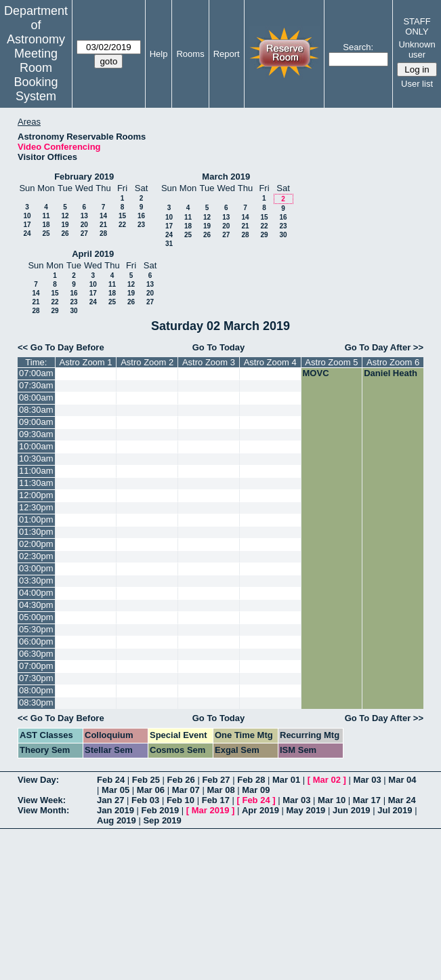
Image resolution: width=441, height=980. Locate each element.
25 (46, 233)
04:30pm (36, 605)
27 (84, 233)
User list (417, 84)
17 (27, 225)
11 (46, 216)
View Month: (43, 810)
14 (103, 216)
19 (65, 225)
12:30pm (36, 507)
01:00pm (36, 519)
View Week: (42, 800)
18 (46, 225)
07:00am (36, 373)
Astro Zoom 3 (209, 362)
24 (27, 233)
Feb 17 (216, 800)
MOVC (316, 373)
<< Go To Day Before (61, 347)
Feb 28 (251, 780)
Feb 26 (181, 780)
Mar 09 (256, 790)
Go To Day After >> (384, 347)
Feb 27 (216, 780)
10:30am (36, 458)
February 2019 (84, 177)
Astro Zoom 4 (270, 362)
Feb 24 (111, 780)
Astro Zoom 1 (85, 362)
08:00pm (36, 690)
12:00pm (36, 495)
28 (103, 233)
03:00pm (36, 568)
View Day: (38, 780)
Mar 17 (367, 800)
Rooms (190, 54)
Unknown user (417, 49)
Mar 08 (220, 790)
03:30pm (36, 580)
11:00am (36, 471)
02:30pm (36, 556)
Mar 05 (115, 790)
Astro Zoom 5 (331, 362)
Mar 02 (327, 780)
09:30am (36, 434)
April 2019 (93, 254)
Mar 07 (186, 790)
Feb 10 (181, 800)
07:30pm (36, 678)
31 (169, 244)
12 (65, 216)
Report (227, 54)
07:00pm (36, 666)
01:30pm (36, 532)
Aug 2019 (117, 820)
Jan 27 (110, 800)
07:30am (36, 385)
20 (84, 225)
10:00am (36, 446)
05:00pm (36, 617)
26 (65, 233)
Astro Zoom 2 (147, 362)
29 (264, 235)
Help (159, 54)
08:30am (36, 410)
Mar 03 (367, 780)
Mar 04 (402, 780)
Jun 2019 (352, 810)
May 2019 (306, 810)
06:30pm (36, 654)
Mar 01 (286, 780)
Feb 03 (145, 800)
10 (27, 216)
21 (103, 225)
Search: (358, 47)
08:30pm (36, 702)
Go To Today (219, 347)
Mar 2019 (211, 810)
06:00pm (36, 641)
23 (141, 225)
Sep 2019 (162, 820)
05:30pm (36, 629)
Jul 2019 (395, 810)
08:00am (36, 397)
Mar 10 (332, 800)
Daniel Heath (391, 373)
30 (283, 235)
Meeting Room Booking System (36, 75)
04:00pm (36, 593)
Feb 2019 (161, 810)
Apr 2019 (260, 810)
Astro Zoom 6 (393, 362)
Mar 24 (402, 800)
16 (141, 216)
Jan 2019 (115, 810)
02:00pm (36, 544)
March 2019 (226, 177)
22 (122, 225)
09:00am (36, 422)
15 (122, 216)
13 (84, 216)
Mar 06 (151, 790)
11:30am (36, 483)
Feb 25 (146, 780)
